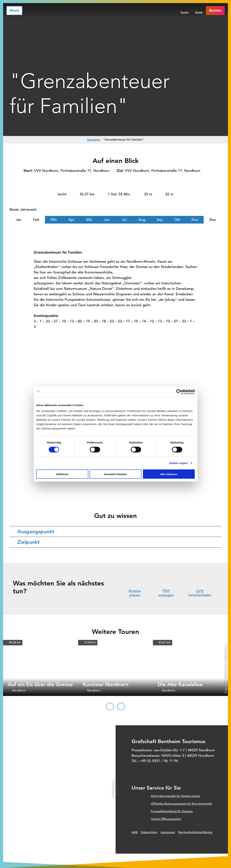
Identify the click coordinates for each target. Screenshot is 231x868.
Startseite (94, 140)
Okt (177, 220)
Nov (195, 220)
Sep (160, 220)
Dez (213, 220)
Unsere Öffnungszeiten (166, 819)
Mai (89, 220)
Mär (54, 220)
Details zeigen (178, 463)
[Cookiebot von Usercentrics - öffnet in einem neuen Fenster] (179, 392)
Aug (142, 220)
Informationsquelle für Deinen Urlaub (175, 796)
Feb (36, 220)
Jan (18, 220)
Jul (124, 220)
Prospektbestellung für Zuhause (172, 811)
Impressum (168, 832)
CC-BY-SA (226, 686)
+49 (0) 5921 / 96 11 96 (159, 761)
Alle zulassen (169, 474)
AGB (135, 832)
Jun (107, 220)
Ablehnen (62, 474)
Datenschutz (149, 832)
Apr (71, 220)
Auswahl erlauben (115, 474)
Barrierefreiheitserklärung (195, 832)
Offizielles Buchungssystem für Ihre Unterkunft (181, 804)
